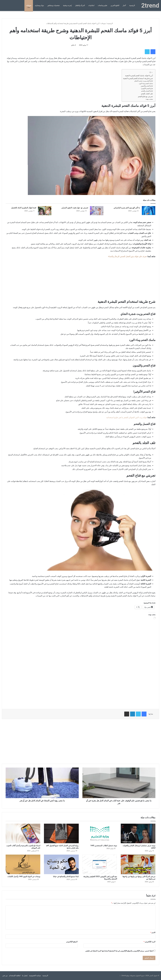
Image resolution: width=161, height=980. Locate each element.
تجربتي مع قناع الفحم (145, 96)
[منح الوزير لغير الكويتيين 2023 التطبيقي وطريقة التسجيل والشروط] (100, 864)
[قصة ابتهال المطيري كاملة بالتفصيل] (45, 211)
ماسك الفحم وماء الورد (146, 83)
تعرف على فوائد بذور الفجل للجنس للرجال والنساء (127, 256)
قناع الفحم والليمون (147, 86)
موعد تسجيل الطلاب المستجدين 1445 (104, 846)
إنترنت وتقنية (67, 5)
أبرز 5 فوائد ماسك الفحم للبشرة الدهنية (139, 76)
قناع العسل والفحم (147, 91)
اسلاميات (91, 5)
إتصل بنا (25, 976)
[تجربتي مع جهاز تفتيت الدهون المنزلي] (97, 211)
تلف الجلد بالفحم (147, 94)
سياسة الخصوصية (35, 976)
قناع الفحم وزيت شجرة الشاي (144, 81)
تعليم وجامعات (102, 5)
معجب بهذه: (149, 99)
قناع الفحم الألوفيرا (147, 89)
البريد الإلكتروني (150, 942)
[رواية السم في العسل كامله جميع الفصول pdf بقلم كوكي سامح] (61, 833)
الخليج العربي (115, 5)
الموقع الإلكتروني (72, 942)
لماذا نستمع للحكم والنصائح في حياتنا (66, 876)
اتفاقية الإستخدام (15, 976)
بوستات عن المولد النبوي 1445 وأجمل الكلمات (24, 876)
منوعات (29, 5)
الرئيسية (132, 5)
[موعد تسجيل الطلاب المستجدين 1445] (100, 833)
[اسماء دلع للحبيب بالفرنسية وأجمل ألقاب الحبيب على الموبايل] (23, 833)
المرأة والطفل (80, 5)
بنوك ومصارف (39, 5)
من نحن (5, 976)
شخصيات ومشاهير (53, 5)
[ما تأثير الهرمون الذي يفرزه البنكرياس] (149, 211)
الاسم (153, 933)
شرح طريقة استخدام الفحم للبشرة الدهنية (138, 78)
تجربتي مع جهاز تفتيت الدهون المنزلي (75, 208)
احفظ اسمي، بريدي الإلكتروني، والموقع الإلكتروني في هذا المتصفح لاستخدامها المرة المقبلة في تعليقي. (119, 951)
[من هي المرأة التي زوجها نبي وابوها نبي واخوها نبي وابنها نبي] (138, 864)
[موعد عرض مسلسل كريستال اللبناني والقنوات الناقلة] (138, 833)
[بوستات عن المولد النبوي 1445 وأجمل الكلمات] (23, 864)
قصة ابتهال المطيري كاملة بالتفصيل (24, 208)
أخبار (124, 5)
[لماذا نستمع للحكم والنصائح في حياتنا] (61, 864)
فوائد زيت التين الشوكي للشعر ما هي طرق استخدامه (127, 417)
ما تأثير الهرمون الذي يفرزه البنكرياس (127, 208)
